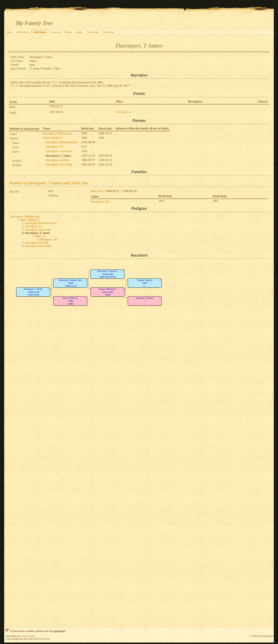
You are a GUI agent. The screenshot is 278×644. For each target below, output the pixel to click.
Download (108, 32)
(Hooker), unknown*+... (145, 301)
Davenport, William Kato (58, 133)
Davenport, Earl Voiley (59, 165)
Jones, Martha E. (53, 138)
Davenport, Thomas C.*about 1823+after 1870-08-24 (108, 274)
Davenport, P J (54, 147)
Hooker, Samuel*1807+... (145, 283)
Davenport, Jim (100, 202)
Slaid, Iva (96, 191)
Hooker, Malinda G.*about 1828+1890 (108, 292)
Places (69, 32)
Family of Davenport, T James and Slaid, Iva (49, 183)
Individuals (40, 32)
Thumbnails (93, 32)
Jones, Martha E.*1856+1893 (70, 301)
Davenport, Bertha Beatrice (62, 142)
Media (79, 32)
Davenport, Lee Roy (58, 160)
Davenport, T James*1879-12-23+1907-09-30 (33, 292)
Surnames (56, 32)
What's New (23, 32)
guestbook (59, 631)
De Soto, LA (124, 112)
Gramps (25, 636)
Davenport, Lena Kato (59, 151)
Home (9, 32)
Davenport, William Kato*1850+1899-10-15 (70, 283)
